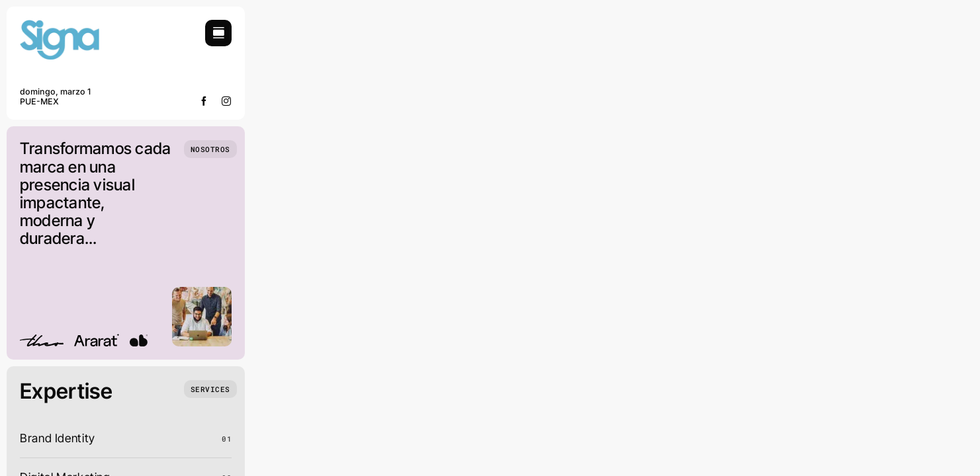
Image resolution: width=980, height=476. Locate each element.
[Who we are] (210, 149)
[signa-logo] (60, 25)
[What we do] (210, 389)
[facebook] (204, 101)
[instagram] (227, 101)
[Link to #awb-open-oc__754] (218, 33)
